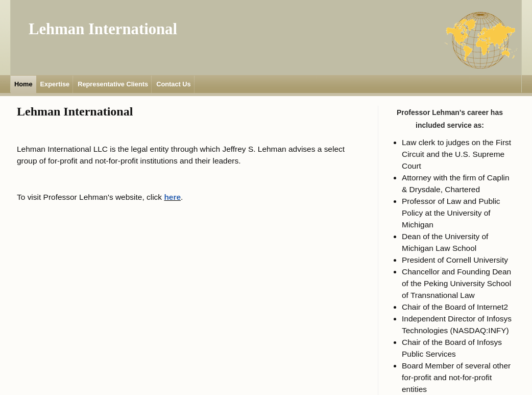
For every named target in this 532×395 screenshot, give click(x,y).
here (172, 197)
